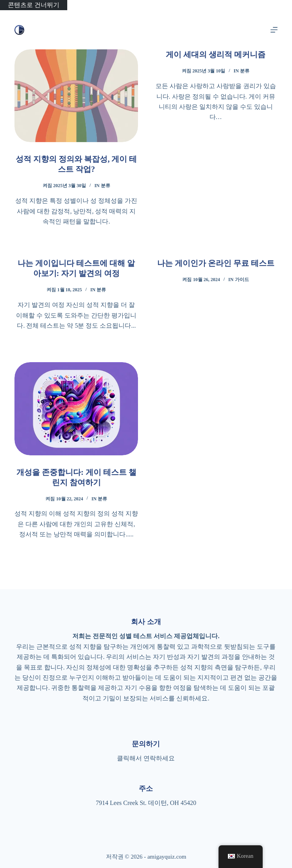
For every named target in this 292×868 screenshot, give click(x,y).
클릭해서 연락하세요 (146, 758)
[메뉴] (274, 30)
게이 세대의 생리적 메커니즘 (216, 54)
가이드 (242, 280)
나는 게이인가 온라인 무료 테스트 (216, 263)
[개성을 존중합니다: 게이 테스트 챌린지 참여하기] (76, 409)
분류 (106, 186)
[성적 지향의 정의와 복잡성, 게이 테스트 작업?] (76, 96)
